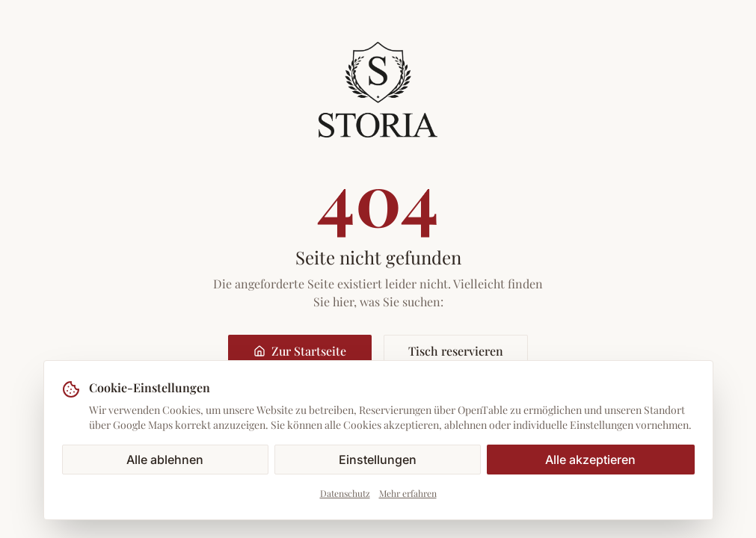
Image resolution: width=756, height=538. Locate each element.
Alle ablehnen (165, 460)
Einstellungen (378, 460)
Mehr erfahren (408, 493)
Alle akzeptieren (590, 460)
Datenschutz (345, 493)
